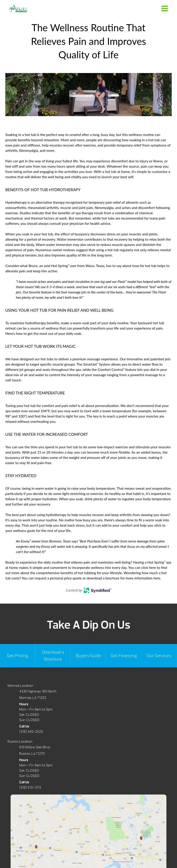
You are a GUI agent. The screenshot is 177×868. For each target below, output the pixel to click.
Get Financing (124, 656)
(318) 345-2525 (31, 732)
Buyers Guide (88, 656)
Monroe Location (20, 686)
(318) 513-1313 (30, 787)
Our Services (159, 656)
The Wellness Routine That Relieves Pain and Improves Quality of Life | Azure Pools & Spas (18, 8)
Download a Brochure (53, 656)
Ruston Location (20, 742)
